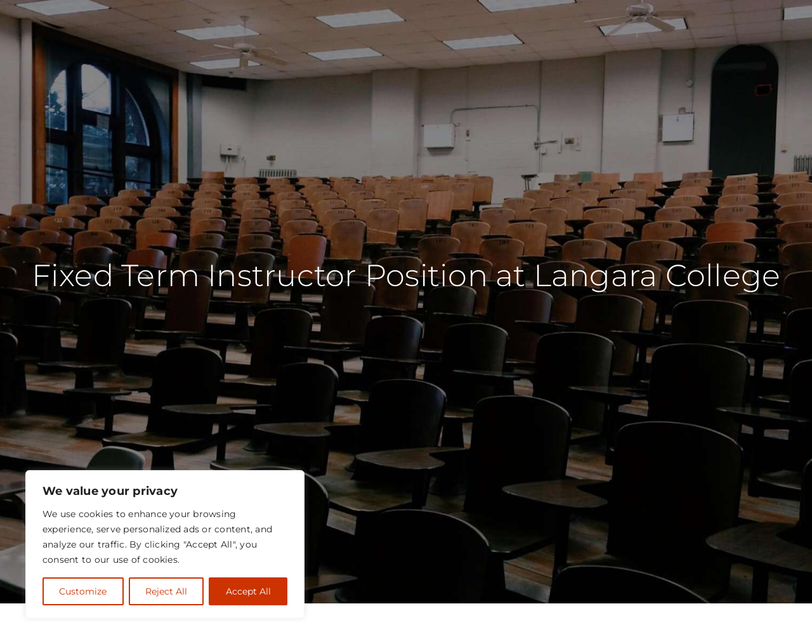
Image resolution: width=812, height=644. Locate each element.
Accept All (248, 591)
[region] (165, 544)
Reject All (166, 591)
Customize (83, 591)
